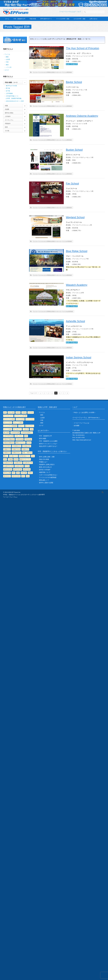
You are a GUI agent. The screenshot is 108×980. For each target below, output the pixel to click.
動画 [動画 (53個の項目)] (26, 436)
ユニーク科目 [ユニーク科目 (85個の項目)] (8, 429)
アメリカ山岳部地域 (67, 311)
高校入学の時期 (44, 459)
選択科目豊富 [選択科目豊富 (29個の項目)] (16, 476)
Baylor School (74, 82)
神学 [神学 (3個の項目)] (14, 473)
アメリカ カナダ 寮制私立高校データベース (50, 72)
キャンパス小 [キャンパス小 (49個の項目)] (8, 423)
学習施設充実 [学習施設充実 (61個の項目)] (27, 446)
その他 (7, 131)
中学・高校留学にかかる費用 (48, 441)
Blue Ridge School (77, 251)
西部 (7, 57)
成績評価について (45, 472)
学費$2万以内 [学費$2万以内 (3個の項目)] (16, 449)
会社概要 (77, 426)
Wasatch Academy (77, 285)
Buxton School (74, 150)
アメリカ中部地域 (67, 241)
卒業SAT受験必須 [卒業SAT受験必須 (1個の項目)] (9, 443)
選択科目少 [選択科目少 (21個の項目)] (7, 476)
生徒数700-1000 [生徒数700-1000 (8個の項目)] (8, 466)
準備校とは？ (43, 462)
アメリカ (35, 72)
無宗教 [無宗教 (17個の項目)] (16, 459)
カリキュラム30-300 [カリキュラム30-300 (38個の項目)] (21, 416)
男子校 (8, 88)
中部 (7, 62)
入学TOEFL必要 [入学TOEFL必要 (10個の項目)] (8, 436)
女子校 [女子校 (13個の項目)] (29, 443)
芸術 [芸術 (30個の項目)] (18, 473)
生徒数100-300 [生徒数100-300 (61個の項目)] (8, 463)
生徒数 (7, 109)
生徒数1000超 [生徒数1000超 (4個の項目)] (19, 466)
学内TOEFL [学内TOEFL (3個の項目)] (7, 446)
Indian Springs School (79, 357)
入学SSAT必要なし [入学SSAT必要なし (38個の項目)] (27, 433)
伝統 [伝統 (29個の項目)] (32, 429)
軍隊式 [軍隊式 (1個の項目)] (30, 473)
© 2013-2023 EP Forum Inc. (12, 492)
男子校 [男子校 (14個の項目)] (27, 466)
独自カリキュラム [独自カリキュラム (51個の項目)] (25, 459)
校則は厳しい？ (44, 480)
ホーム (7, 19)
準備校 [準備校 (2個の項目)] (10, 459)
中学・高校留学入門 (19, 19)
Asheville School (75, 321)
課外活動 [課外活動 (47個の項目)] (24, 473)
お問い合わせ (93, 19)
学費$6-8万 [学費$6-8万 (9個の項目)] (7, 453)
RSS (103, 492)
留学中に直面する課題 (46, 483)
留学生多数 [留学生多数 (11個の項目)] (27, 469)
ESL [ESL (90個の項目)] (5, 413)
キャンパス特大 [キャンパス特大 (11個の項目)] (18, 423)
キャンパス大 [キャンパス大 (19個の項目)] (30, 419)
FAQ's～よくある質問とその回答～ (85, 412)
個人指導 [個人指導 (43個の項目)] (6, 433)
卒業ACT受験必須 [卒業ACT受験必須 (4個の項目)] (9, 439)
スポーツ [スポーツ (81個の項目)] (21, 426)
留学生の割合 (9, 113)
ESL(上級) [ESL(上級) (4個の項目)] (11, 413)
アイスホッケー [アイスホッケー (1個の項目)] (8, 416)
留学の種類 (43, 439)
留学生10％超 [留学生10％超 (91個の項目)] (8, 469)
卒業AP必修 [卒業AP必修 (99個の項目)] (20, 439)
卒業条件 (8, 124)
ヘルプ (79, 12)
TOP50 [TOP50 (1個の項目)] (24, 413)
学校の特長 (33, 19)
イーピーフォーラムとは (81, 423)
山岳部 (8, 59)
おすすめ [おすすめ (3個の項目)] (31, 413)
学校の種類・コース (11, 82)
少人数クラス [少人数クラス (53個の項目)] (14, 456)
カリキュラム (9, 120)
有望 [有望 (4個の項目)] (5, 459)
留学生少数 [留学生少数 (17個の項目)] (7, 473)
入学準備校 (9, 93)
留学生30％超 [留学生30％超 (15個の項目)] (18, 469)
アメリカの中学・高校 (63, 19)
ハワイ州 (9, 67)
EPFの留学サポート (46, 19)
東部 (7, 65)
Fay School (72, 183)
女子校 (8, 91)
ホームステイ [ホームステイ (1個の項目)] (30, 426)
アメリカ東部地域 (67, 72)
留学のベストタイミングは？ (48, 444)
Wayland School (75, 217)
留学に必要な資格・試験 (47, 457)
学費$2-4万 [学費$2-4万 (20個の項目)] (7, 449)
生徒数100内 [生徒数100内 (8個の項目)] (18, 463)
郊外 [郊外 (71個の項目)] (23, 476)
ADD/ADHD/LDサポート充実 (15, 101)
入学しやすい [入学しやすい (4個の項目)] (19, 436)
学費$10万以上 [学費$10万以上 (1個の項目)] (17, 453)
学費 (6, 106)
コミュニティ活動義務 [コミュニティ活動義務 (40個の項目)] (10, 426)
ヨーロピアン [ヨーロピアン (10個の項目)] (17, 429)
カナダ (7, 70)
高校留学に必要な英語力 (47, 465)
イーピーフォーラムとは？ (68, 12)
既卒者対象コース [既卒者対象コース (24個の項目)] (24, 456)
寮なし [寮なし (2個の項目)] (6, 456)
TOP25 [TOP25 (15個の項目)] (18, 413)
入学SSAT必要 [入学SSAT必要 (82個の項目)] (15, 433)
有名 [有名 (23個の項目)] (33, 456)
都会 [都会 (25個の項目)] (28, 476)
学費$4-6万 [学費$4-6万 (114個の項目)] (25, 449)
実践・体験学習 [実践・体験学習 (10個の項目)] (27, 453)
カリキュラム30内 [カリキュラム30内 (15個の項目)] (9, 419)
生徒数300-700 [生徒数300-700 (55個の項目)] (28, 463)
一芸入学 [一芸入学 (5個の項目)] (26, 429)
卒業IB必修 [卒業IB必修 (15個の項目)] (28, 439)
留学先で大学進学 (45, 470)
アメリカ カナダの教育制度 (48, 477)
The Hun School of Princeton (83, 48)
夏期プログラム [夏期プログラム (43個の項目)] (20, 443)
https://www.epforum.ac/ (84, 440)
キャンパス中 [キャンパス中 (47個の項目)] (20, 419)
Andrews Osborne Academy (82, 116)
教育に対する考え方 (45, 467)
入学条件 (8, 116)
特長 (6, 127)
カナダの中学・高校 (79, 19)
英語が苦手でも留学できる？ (48, 446)
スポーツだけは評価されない (48, 475)
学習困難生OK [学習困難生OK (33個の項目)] (17, 446)
